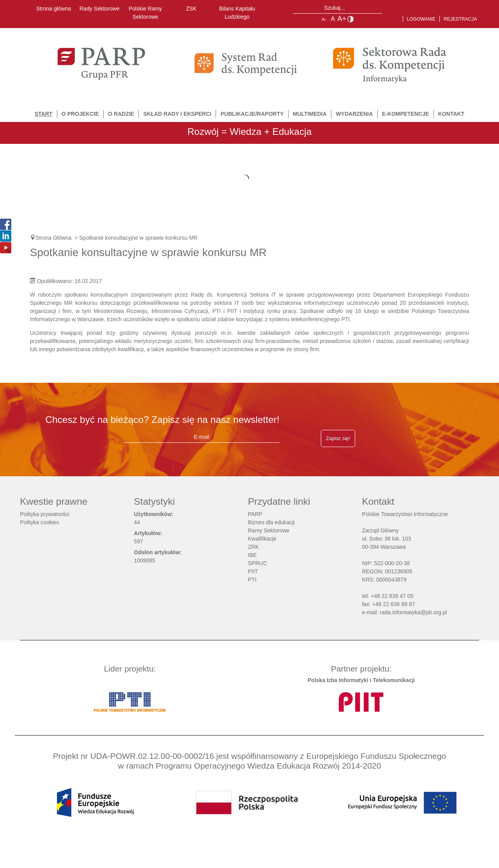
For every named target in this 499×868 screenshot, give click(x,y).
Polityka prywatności (45, 514)
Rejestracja (460, 19)
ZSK (191, 9)
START (44, 114)
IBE (252, 555)
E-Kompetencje (406, 114)
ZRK (253, 547)
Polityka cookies (39, 522)
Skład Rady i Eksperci (177, 114)
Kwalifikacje (262, 539)
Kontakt (451, 114)
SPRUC (257, 563)
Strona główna (54, 9)
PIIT (253, 571)
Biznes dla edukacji (271, 522)
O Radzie (121, 114)
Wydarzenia (354, 114)
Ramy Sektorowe (269, 530)
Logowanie (421, 19)
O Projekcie (80, 114)
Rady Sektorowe (100, 9)
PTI (252, 580)
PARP (255, 514)
